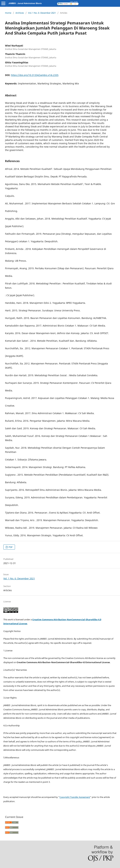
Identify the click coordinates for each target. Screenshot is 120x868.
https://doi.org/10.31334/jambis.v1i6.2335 (35, 75)
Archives (20, 13)
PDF (10, 547)
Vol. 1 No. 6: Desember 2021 (42, 13)
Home (8, 13)
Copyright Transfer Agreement (75, 797)
